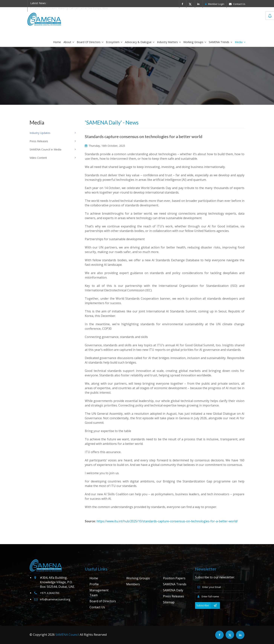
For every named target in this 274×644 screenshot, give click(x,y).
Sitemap (169, 602)
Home (57, 42)
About (69, 42)
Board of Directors (90, 42)
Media (240, 42)
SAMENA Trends (220, 42)
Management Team (99, 593)
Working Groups (195, 42)
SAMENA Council (67, 635)
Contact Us (237, 4)
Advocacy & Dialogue (140, 42)
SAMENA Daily (173, 590)
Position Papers (174, 578)
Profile (94, 584)
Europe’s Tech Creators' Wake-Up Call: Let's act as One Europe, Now (69, 8)
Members (133, 584)
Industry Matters (169, 42)
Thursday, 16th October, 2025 (105, 146)
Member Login (215, 4)
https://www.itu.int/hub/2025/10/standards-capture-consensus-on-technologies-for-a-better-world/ (167, 521)
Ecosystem (114, 42)
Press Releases (174, 596)
